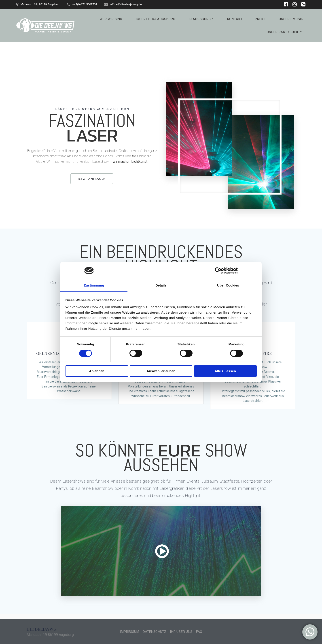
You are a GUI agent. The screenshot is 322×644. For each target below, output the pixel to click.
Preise (261, 19)
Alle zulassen (225, 371)
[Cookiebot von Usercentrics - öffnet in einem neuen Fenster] (218, 271)
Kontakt (235, 19)
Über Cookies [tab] (228, 285)
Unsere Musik (291, 19)
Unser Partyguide (283, 32)
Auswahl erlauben (161, 371)
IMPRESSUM (128, 632)
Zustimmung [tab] (94, 285)
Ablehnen (97, 371)
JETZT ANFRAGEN (92, 179)
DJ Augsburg (199, 19)
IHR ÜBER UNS (182, 632)
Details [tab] (161, 285)
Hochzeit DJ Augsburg (155, 19)
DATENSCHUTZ (155, 632)
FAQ (201, 632)
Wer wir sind (111, 19)
